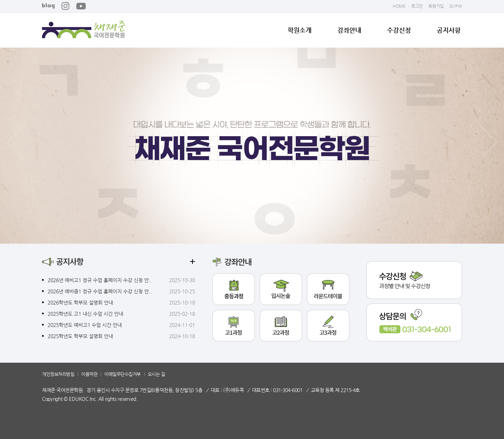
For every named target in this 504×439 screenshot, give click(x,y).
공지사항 (449, 30)
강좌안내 (349, 30)
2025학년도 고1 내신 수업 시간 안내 (85, 314)
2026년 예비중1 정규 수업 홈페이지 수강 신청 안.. (100, 291)
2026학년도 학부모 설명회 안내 (80, 302)
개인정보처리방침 (58, 374)
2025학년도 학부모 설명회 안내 (80, 336)
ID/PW (456, 6)
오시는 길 (156, 374)
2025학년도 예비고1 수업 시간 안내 (85, 325)
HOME (399, 6)
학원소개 (300, 30)
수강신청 (399, 30)
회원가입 (436, 6)
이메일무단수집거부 (122, 374)
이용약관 (89, 374)
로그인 (417, 6)
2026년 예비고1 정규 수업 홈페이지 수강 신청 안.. (100, 280)
